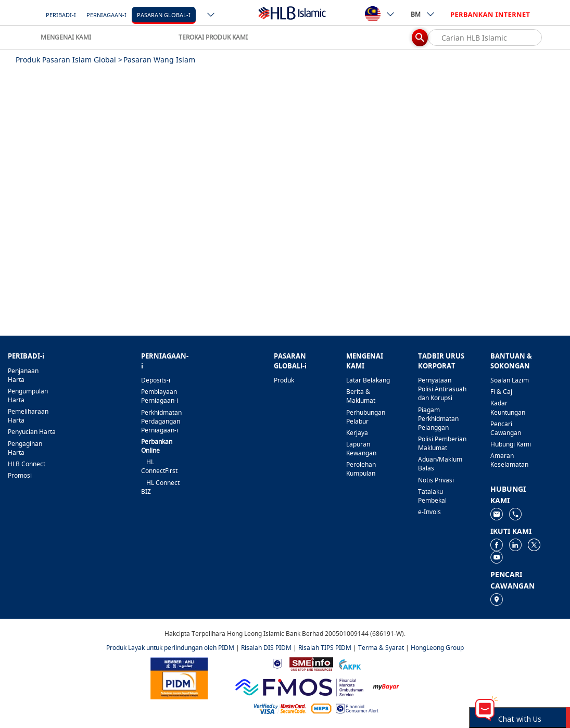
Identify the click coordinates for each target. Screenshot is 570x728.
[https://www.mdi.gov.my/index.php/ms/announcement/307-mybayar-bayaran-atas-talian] (386, 686)
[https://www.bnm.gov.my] (277, 663)
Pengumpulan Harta (28, 395)
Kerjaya (357, 433)
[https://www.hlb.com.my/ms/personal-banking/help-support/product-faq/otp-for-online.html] (280, 708)
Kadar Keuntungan (508, 407)
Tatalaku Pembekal (432, 496)
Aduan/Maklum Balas (440, 464)
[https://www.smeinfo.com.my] (311, 663)
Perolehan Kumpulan (361, 469)
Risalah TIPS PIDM (325, 648)
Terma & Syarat (381, 648)
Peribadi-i (61, 15)
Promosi (20, 475)
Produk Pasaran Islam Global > (69, 60)
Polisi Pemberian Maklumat (442, 443)
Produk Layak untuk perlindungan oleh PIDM (170, 648)
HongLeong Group (437, 648)
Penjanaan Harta (23, 375)
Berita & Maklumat (361, 396)
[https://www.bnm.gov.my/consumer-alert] (357, 708)
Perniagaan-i (106, 15)
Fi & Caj (501, 392)
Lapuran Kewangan (361, 449)
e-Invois (429, 512)
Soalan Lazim (510, 380)
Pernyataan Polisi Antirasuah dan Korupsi (442, 389)
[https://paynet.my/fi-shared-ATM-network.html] (321, 708)
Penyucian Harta (32, 432)
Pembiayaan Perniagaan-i (160, 396)
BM (423, 14)
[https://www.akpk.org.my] (350, 663)
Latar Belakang (368, 380)
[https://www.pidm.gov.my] (179, 677)
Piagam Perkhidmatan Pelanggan (438, 419)
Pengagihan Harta (25, 448)
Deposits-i (156, 380)
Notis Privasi (436, 480)
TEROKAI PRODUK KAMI (213, 37)
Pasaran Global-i (164, 15)
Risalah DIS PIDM (266, 648)
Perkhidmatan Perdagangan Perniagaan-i (161, 421)
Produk (284, 380)
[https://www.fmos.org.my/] (299, 686)
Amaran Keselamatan (509, 460)
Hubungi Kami (511, 444)
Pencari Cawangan (506, 428)
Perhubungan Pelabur (366, 417)
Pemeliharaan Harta (28, 416)
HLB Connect (27, 464)
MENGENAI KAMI (66, 37)
